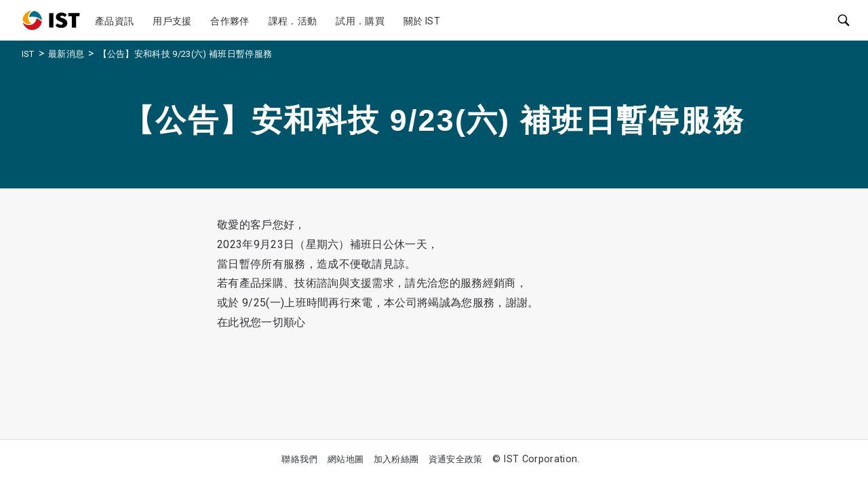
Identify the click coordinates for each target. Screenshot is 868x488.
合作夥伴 (230, 21)
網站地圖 (346, 459)
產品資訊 (114, 21)
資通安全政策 (456, 459)
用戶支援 (172, 21)
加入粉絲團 (396, 459)
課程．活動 (293, 21)
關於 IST (422, 21)
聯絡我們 (299, 459)
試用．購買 (360, 21)
